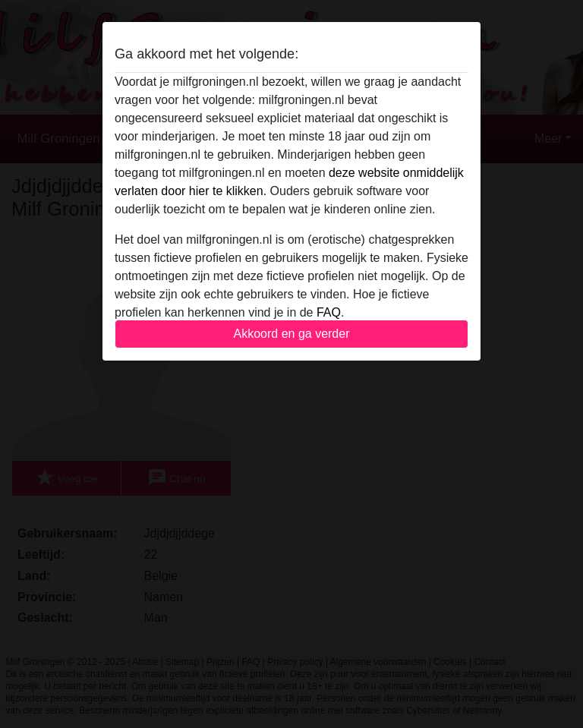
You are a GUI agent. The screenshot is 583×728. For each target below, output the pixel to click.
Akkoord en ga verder (292, 334)
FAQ (329, 312)
